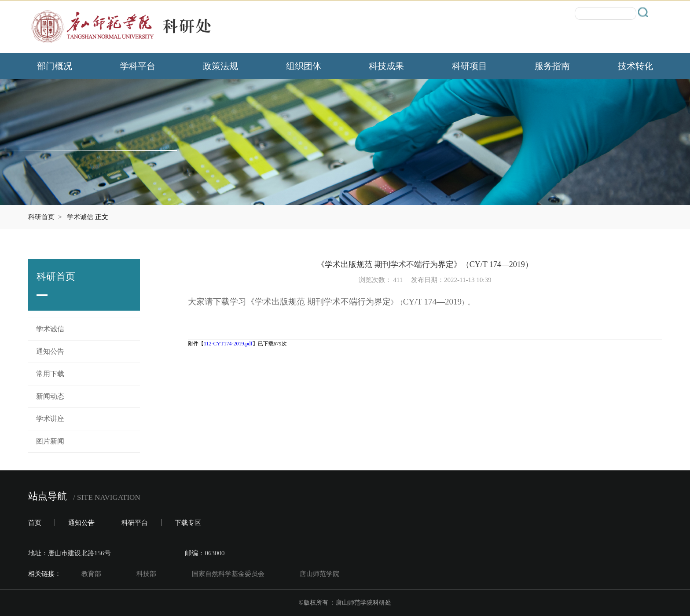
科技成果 (386, 66)
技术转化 (635, 66)
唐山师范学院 (319, 574)
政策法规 (220, 66)
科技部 (146, 574)
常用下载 (50, 374)
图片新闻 (50, 441)
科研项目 (470, 66)
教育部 (91, 574)
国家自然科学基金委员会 (228, 574)
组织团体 (304, 66)
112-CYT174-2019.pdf (228, 344)
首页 (35, 523)
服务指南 (552, 66)
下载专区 (188, 523)
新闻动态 (50, 396)
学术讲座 (50, 419)
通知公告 (50, 351)
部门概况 (55, 66)
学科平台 (138, 66)
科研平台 (135, 523)
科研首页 (41, 217)
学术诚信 (80, 217)
